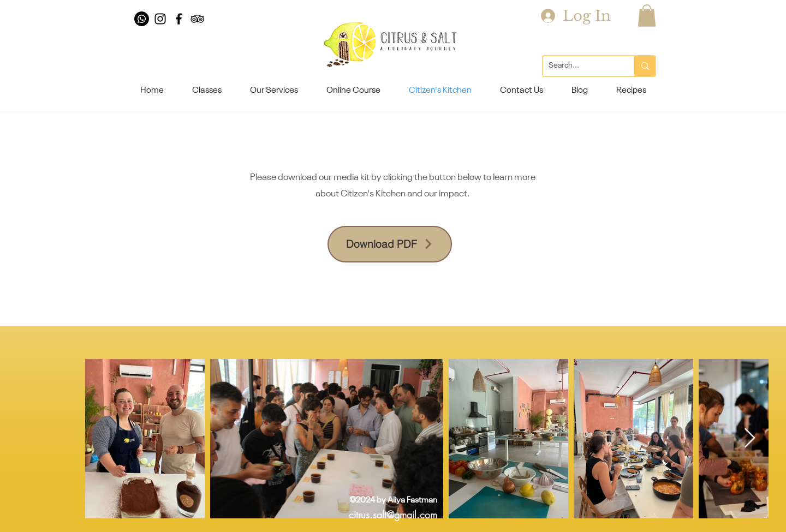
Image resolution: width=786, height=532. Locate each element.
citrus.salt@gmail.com (393, 515)
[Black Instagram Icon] (160, 19)
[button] (647, 16)
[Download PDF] (390, 244)
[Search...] (580, 66)
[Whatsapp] (142, 19)
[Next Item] (750, 438)
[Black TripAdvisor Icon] (197, 19)
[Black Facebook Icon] (179, 19)
